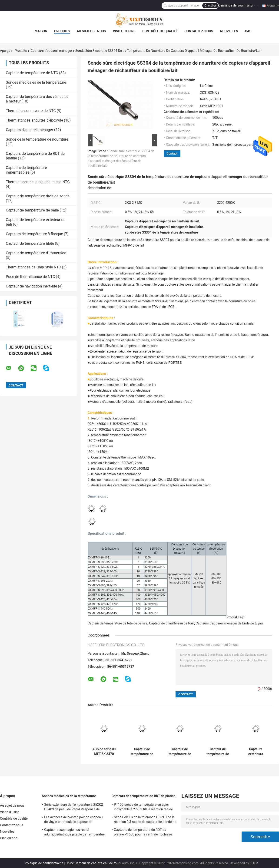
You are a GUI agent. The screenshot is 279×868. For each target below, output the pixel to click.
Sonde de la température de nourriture (37, 139)
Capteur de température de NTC (32, 73)
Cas (248, 31)
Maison (41, 31)
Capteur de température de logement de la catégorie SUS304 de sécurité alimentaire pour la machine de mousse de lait (142, 752)
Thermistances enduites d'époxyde (34, 120)
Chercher (210, 6)
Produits (62, 31)
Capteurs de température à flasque (34, 234)
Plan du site (9, 838)
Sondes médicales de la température (36, 82)
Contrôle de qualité (160, 31)
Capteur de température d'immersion (36, 253)
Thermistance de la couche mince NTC (38, 182)
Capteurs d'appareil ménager (51, 51)
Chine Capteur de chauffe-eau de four (93, 863)
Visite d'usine (124, 31)
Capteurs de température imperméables (26, 170)
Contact (172, 153)
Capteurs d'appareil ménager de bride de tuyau (229, 623)
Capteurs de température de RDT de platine (144, 796)
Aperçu (5, 51)
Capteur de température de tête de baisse (118, 623)
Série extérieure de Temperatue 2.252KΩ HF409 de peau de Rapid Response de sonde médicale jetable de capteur (74, 808)
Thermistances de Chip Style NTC (33, 267)
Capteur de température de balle (32, 210)
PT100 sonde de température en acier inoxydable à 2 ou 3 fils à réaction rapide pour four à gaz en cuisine (143, 808)
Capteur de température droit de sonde (38, 196)
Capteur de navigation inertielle (31, 286)
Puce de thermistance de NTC (30, 277)
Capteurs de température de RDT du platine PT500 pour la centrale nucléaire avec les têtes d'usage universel (143, 833)
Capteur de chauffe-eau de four (171, 623)
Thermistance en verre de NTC (31, 111)
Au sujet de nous (91, 31)
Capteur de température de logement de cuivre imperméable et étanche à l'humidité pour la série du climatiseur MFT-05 (180, 752)
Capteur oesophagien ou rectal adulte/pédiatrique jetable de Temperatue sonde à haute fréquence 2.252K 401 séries (74, 833)
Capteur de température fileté (30, 243)
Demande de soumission (236, 5)
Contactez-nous (199, 31)
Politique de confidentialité (44, 863)
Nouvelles (229, 31)
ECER (254, 863)
